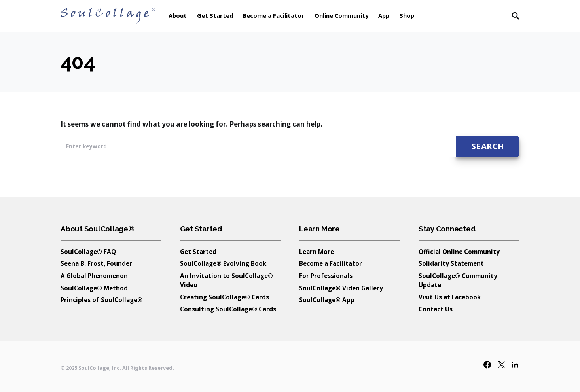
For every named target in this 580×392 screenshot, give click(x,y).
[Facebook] (487, 365)
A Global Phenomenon (94, 276)
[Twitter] (501, 365)
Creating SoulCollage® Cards (225, 297)
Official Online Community (459, 252)
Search (488, 146)
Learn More (317, 252)
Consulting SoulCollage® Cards (228, 309)
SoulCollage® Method (94, 288)
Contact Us (436, 309)
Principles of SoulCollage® (101, 300)
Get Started (198, 252)
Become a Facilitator (331, 263)
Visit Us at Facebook (450, 297)
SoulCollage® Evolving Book (223, 263)
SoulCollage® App (327, 300)
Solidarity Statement (451, 263)
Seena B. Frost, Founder (96, 263)
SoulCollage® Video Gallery (341, 288)
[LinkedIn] (515, 365)
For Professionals (326, 276)
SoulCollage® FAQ (88, 252)
